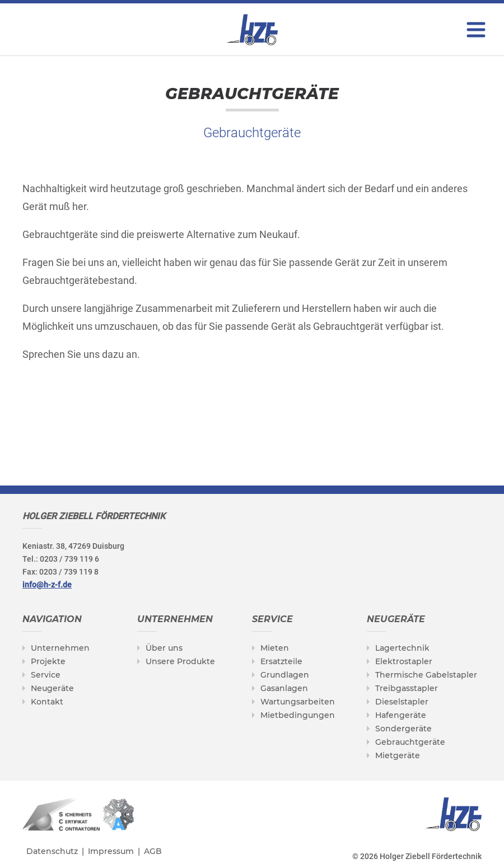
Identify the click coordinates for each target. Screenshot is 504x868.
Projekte (48, 661)
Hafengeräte (401, 715)
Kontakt (47, 702)
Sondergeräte (403, 729)
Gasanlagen (284, 688)
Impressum (111, 851)
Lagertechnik (402, 648)
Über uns (164, 648)
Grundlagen (285, 675)
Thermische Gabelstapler (426, 675)
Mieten (275, 648)
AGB (153, 851)
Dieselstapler (402, 702)
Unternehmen (60, 648)
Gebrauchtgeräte (410, 742)
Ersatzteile (281, 661)
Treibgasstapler (407, 688)
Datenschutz (52, 851)
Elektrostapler (404, 661)
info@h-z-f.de (47, 585)
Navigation (52, 619)
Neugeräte (52, 688)
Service (46, 675)
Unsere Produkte (180, 661)
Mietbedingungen (298, 715)
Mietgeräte (398, 755)
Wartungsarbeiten (298, 702)
